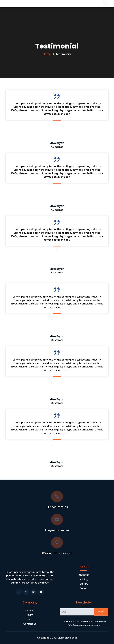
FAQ (30, 620)
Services (30, 611)
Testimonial (63, 54)
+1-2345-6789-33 (57, 507)
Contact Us (30, 624)
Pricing (84, 580)
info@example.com (57, 530)
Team (30, 615)
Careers (84, 589)
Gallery (84, 584)
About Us (84, 575)
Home (47, 54)
